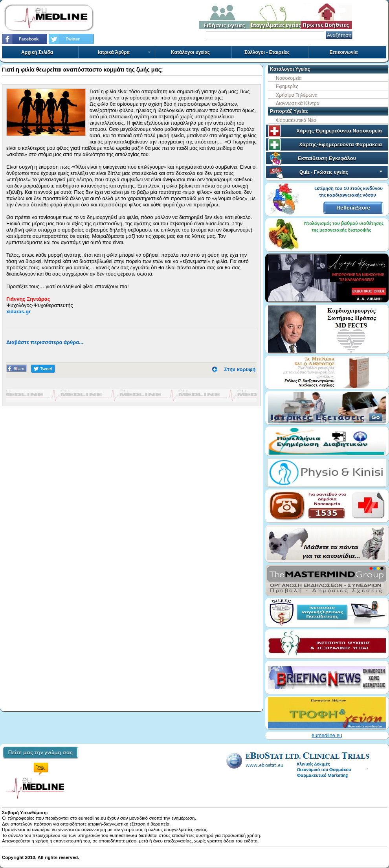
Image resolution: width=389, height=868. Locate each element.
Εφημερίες (287, 86)
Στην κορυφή (240, 369)
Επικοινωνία (344, 52)
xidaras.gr (18, 312)
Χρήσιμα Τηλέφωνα (297, 95)
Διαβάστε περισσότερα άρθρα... (45, 342)
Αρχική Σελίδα (37, 52)
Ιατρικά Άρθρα (125, 52)
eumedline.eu (327, 735)
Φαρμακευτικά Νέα (296, 120)
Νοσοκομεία (289, 78)
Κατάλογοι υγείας (190, 52)
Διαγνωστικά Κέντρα (298, 103)
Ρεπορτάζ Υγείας (289, 111)
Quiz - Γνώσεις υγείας (342, 172)
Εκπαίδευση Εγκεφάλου (327, 158)
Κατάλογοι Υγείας (290, 69)
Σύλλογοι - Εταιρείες (267, 52)
